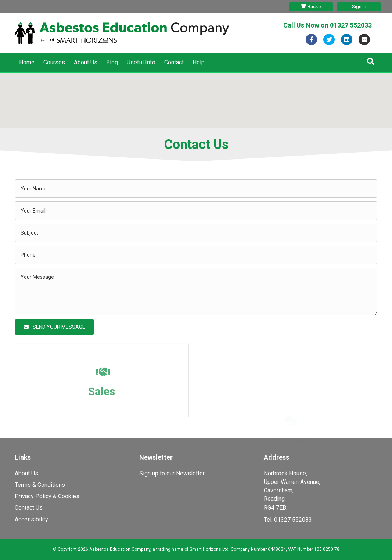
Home (27, 62)
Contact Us (29, 508)
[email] (196, 211)
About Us (86, 62)
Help (199, 62)
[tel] (196, 255)
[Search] (371, 61)
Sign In (359, 6)
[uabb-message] (196, 292)
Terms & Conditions (40, 485)
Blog (112, 62)
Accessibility (31, 519)
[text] (196, 189)
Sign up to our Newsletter (172, 473)
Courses (54, 62)
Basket (311, 6)
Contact (174, 62)
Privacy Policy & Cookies (47, 496)
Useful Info (141, 62)
